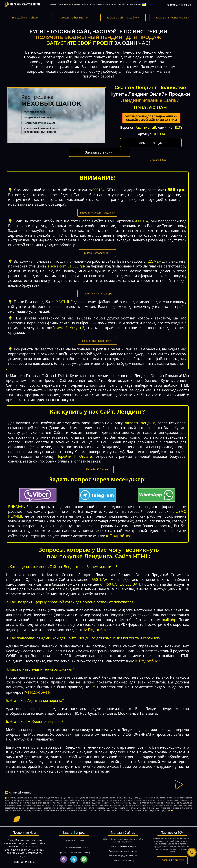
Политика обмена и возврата (123, 841)
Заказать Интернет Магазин (172, 18)
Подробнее (121, 530)
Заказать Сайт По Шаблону (123, 18)
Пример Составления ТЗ (97, 248)
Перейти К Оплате (97, 464)
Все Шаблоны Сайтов (25, 18)
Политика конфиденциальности (123, 850)
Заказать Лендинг (168, 145)
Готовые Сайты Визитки (74, 18)
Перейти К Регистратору (97, 288)
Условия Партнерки (172, 855)
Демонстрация (135, 147)
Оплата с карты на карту (123, 855)
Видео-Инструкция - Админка (97, 207)
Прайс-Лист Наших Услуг (97, 335)
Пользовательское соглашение (123, 846)
